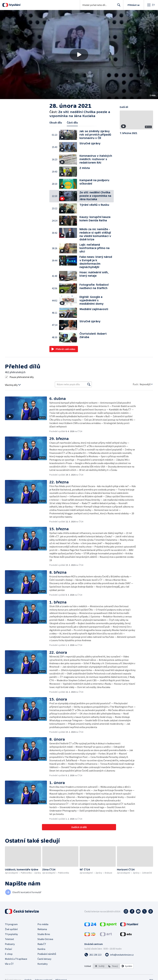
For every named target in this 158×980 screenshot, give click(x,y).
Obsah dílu (56, 123)
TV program (11, 924)
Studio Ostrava (45, 939)
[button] (79, 55)
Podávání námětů (47, 954)
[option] (100, 966)
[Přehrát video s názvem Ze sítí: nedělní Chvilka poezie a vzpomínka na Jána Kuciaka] (79, 55)
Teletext (9, 939)
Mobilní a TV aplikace (16, 959)
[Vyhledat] (89, 384)
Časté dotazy (44, 959)
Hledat (118, 6)
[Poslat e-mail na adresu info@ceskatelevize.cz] (119, 955)
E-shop (9, 954)
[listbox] (113, 966)
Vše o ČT (9, 964)
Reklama (42, 929)
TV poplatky (11, 934)
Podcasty (10, 944)
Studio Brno (44, 934)
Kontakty (43, 964)
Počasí (8, 949)
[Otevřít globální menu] (151, 5)
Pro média (43, 924)
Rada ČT (42, 944)
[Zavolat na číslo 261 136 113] (93, 955)
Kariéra (41, 949)
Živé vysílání (11, 929)
